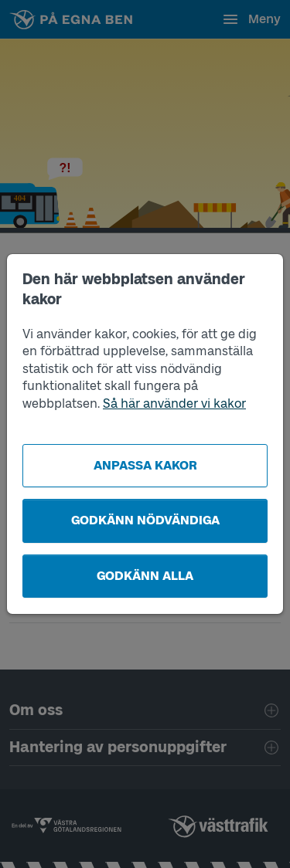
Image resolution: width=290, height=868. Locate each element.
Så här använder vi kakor (174, 403)
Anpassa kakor (145, 465)
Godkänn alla (145, 576)
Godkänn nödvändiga (145, 520)
